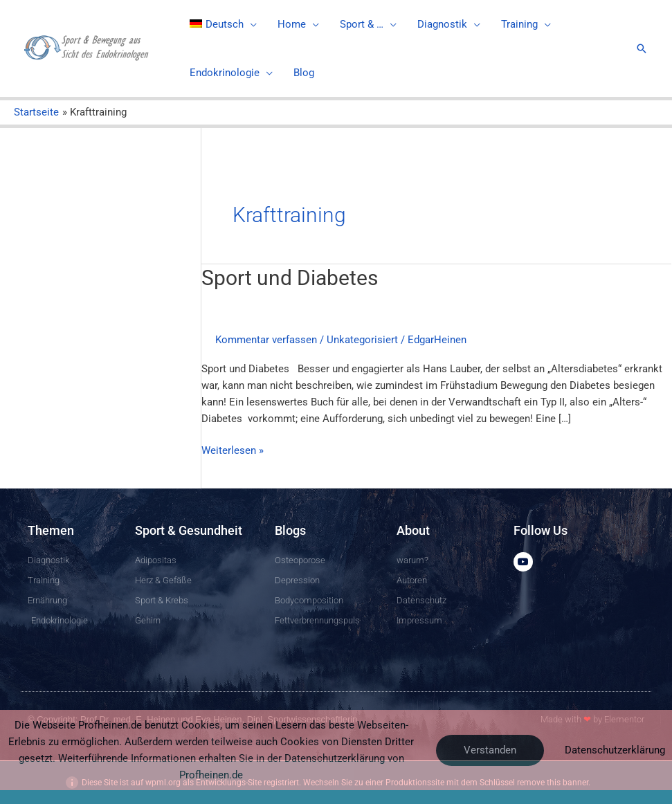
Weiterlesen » (233, 449)
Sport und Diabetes (290, 278)
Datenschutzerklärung (615, 750)
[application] (250, 24)
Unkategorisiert (362, 340)
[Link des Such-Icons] (642, 48)
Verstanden (490, 750)
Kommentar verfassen (266, 340)
